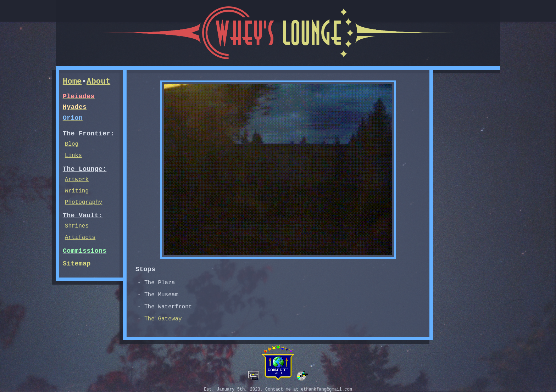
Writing (77, 191)
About (98, 82)
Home (72, 82)
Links (73, 156)
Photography (84, 202)
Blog (72, 144)
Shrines (77, 226)
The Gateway (163, 319)
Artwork (77, 180)
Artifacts (80, 237)
